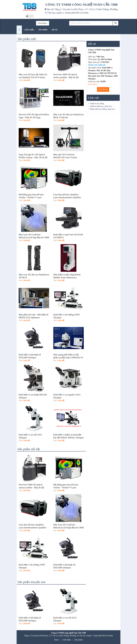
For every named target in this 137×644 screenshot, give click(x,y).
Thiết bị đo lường (97, 104)
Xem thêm (93, 84)
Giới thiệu (67, 640)
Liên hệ (103, 89)
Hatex (57, 640)
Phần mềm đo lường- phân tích (102, 109)
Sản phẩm (79, 640)
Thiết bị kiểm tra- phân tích (101, 106)
